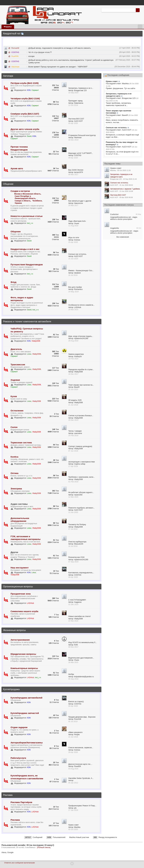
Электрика (16, 489)
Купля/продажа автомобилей (26, 698)
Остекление (17, 411)
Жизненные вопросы (14, 630)
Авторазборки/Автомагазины (27, 743)
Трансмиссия (18, 364)
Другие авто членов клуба (25, 129)
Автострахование (20, 640)
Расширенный (141, 10)
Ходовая (15, 380)
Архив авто (17, 168)
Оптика (14, 473)
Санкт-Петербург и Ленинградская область (25, 197)
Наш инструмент (20, 568)
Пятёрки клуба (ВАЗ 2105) (25, 83)
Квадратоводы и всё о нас (25, 249)
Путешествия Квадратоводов (27, 264)
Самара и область (23, 201)
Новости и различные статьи (27, 216)
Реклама (8, 795)
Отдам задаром (19, 727)
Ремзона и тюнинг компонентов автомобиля (27, 322)
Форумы (8, 27)
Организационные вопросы (18, 587)
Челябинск (37, 201)
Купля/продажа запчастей (25, 713)
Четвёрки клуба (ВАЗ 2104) (25, 98)
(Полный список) (44, 847)
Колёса (14, 457)
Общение (8, 184)
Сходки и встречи (20, 191)
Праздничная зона (21, 594)
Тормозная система (21, 443)
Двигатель (16, 349)
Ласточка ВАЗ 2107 (118, 195)
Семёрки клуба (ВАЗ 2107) (25, 114)
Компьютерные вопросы (24, 668)
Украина (18, 203)
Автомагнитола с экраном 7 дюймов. (125, 189)
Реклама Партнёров (21, 802)
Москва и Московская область (27, 194)
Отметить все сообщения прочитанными (19, 863)
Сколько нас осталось (119, 183)
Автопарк (8, 76)
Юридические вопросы (23, 654)
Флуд (13, 282)
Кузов (14, 396)
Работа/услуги (18, 758)
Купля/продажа (11, 689)
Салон (14, 427)
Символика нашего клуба (24, 611)
